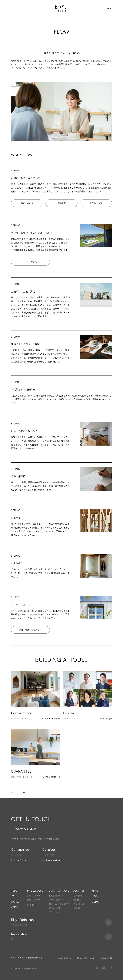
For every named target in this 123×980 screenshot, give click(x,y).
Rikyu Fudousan (84, 958)
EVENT (14, 896)
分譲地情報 (78, 896)
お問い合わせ (27, 203)
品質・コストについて (58, 912)
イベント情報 (30, 262)
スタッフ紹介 (79, 904)
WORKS (15, 902)
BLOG (95, 896)
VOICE (14, 907)
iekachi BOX (63, 958)
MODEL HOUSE (35, 891)
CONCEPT (33, 905)
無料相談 (77, 900)
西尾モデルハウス (34, 900)
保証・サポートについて (30, 630)
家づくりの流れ (55, 908)
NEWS (95, 891)
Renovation (104, 958)
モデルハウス (96, 203)
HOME (14, 891)
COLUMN (96, 902)
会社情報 (77, 908)
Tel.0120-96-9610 (26, 829)
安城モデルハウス (34, 896)
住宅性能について (56, 896)
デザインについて (56, 900)
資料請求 (61, 203)
